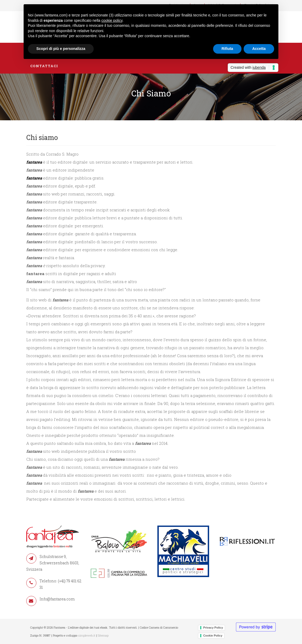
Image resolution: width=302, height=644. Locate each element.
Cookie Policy (213, 636)
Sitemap (103, 635)
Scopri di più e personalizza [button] (61, 49)
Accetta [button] (259, 49)
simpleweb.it (87, 635)
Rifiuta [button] (227, 49)
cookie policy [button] (112, 20)
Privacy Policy (213, 628)
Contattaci (44, 66)
